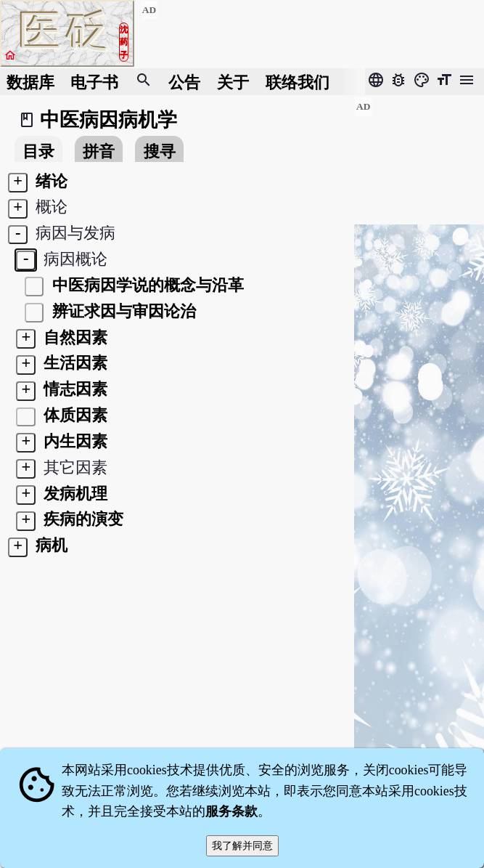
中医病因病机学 (108, 120)
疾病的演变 (82, 519)
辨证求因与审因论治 (122, 311)
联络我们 (298, 82)
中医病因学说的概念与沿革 (146, 285)
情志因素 (74, 389)
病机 (50, 545)
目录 (38, 151)
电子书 (94, 82)
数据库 (30, 82)
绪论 (50, 181)
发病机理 (74, 494)
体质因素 (74, 415)
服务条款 (231, 811)
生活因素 (74, 363)
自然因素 (74, 337)
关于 (233, 82)
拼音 (99, 151)
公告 (184, 82)
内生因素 (74, 441)
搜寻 (160, 151)
